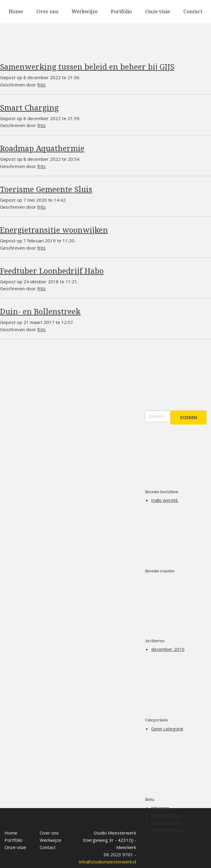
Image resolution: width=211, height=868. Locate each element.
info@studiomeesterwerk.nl (108, 855)
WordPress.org (167, 829)
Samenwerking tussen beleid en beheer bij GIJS (87, 67)
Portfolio (121, 11)
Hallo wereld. (165, 500)
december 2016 (168, 649)
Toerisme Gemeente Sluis (46, 190)
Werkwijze (85, 11)
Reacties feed (166, 822)
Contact (193, 11)
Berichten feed (167, 815)
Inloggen (160, 808)
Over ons (47, 11)
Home (16, 11)
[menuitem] (16, 12)
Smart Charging (29, 108)
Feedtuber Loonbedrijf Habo (52, 271)
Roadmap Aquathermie (42, 149)
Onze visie (158, 11)
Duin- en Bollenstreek (40, 312)
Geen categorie (167, 729)
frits (41, 85)
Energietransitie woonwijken (54, 230)
